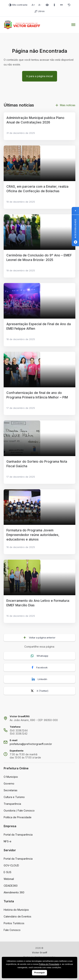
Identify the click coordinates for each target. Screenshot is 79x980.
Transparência (12, 804)
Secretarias (11, 790)
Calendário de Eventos (17, 916)
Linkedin (39, 679)
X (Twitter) (39, 691)
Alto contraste (18, 5)
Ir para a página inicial (40, 76)
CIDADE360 (11, 886)
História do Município (16, 910)
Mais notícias (65, 105)
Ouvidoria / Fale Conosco (19, 810)
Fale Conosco (12, 930)
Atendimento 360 (14, 892)
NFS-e (7, 841)
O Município (11, 777)
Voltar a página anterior (40, 638)
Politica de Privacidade (18, 817)
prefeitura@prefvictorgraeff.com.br (31, 744)
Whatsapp (39, 656)
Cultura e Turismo (14, 797)
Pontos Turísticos (14, 923)
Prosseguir (39, 973)
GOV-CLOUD (11, 865)
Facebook (40, 668)
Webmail (9, 879)
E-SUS (7, 872)
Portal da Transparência (18, 835)
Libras (40, 11)
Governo (9, 784)
